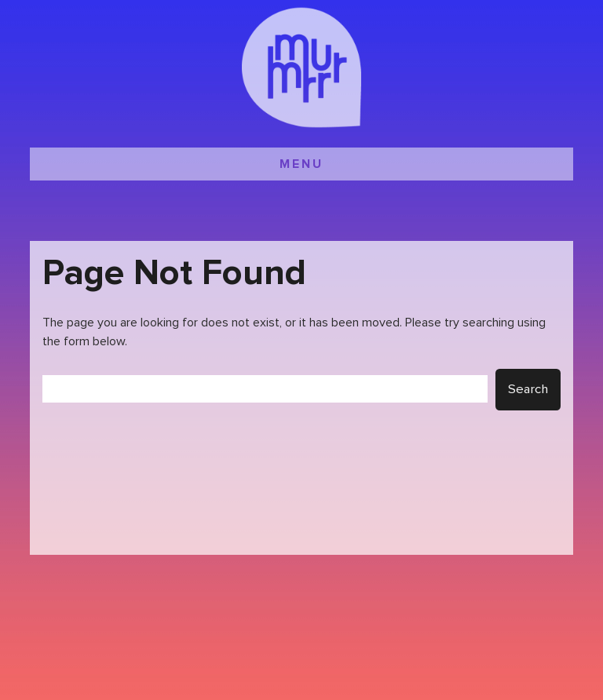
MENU (301, 164)
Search (528, 390)
